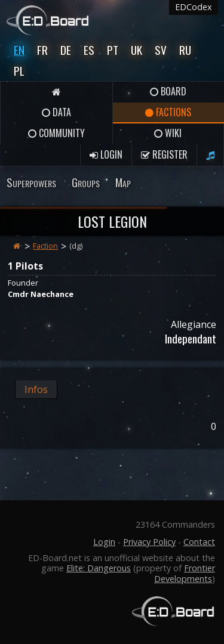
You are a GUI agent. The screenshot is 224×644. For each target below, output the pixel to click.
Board (168, 91)
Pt (113, 50)
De (66, 50)
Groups (86, 182)
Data (56, 112)
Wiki (168, 133)
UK (136, 50)
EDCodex (194, 7)
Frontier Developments (185, 573)
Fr (42, 50)
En (19, 50)
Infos (36, 389)
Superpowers (31, 182)
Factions (168, 112)
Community (56, 133)
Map (123, 182)
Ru (185, 50)
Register (164, 154)
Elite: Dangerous (99, 568)
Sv (161, 50)
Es (89, 50)
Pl (19, 71)
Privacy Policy (149, 542)
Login (106, 154)
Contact (199, 542)
